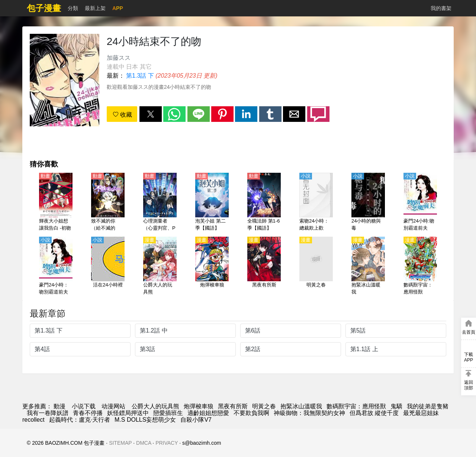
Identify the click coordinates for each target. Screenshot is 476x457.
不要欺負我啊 (251, 413)
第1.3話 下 (140, 76)
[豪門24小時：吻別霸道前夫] (56, 266)
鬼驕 (396, 406)
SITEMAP (120, 443)
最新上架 (95, 8)
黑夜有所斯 (233, 406)
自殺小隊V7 (196, 420)
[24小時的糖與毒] (368, 202)
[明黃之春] (316, 266)
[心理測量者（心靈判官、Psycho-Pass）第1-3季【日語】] (160, 202)
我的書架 (441, 8)
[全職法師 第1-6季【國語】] (264, 202)
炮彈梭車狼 (199, 406)
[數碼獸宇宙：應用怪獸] (420, 266)
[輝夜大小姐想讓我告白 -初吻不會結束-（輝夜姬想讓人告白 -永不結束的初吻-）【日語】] (56, 202)
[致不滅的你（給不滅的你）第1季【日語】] (108, 202)
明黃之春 (264, 406)
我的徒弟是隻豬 (428, 406)
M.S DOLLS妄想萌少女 (145, 420)
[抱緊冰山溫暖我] (368, 266)
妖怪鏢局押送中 (128, 413)
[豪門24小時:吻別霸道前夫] (420, 202)
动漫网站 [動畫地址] (113, 406)
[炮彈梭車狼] (212, 266)
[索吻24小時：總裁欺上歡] (316, 202)
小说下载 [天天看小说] (84, 406)
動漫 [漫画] (59, 406)
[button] (151, 114)
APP (118, 8)
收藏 (122, 115)
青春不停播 (88, 413)
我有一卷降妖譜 (48, 413)
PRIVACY (167, 443)
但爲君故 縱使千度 (374, 413)
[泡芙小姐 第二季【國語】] (212, 202)
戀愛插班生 (168, 413)
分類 (73, 8)
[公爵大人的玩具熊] (160, 266)
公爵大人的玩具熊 (155, 406)
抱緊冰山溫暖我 (301, 406)
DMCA (144, 443)
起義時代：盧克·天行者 (80, 420)
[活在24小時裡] (108, 266)
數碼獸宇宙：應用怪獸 (356, 406)
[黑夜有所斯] (264, 266)
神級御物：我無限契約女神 (309, 413)
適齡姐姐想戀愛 (208, 413)
